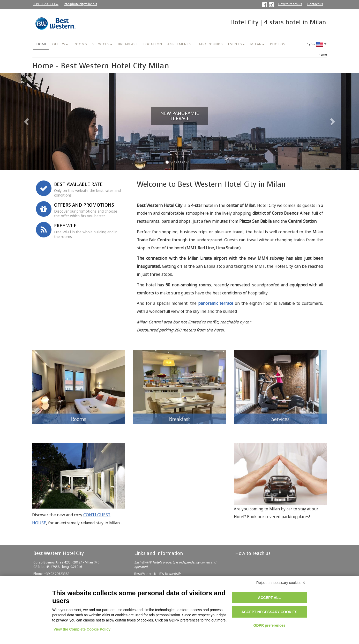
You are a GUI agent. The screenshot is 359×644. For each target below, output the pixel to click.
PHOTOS (278, 44)
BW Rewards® (170, 574)
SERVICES (101, 44)
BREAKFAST (128, 44)
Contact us (315, 4)
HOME (42, 44)
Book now (81, 156)
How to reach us (290, 4)
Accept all (269, 598)
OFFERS (59, 44)
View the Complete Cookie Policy (82, 629)
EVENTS (235, 44)
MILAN (256, 44)
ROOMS (80, 44)
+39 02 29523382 (46, 4)
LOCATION (153, 44)
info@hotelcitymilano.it (80, 4)
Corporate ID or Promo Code (66, 145)
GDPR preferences (270, 625)
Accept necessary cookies (269, 612)
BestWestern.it (145, 574)
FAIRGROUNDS (210, 44)
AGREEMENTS (179, 44)
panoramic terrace (216, 303)
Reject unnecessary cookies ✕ (281, 583)
